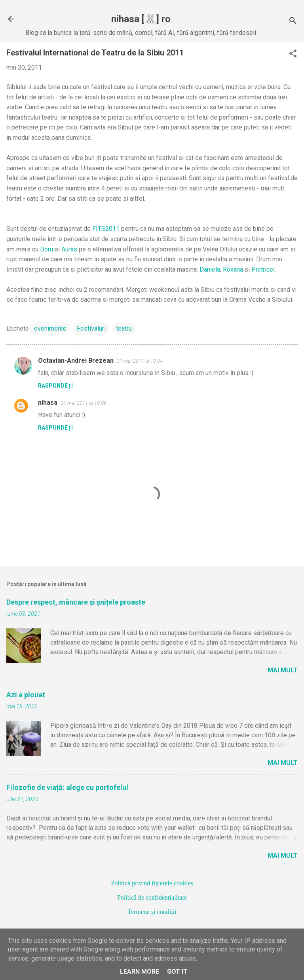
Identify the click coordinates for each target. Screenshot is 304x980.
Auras (69, 249)
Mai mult (283, 670)
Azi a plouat (26, 695)
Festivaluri (91, 328)
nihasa (48, 402)
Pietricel (263, 269)
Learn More (140, 971)
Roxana (233, 269)
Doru (47, 249)
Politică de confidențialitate (152, 897)
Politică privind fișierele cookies (152, 883)
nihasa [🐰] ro (141, 19)
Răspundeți (55, 386)
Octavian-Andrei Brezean (76, 361)
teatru (124, 328)
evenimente (50, 328)
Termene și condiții (152, 912)
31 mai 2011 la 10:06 (84, 403)
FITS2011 (106, 229)
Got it (177, 971)
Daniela (210, 269)
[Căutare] (293, 22)
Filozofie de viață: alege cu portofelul (67, 787)
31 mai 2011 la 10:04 (140, 361)
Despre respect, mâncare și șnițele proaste (76, 602)
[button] (293, 54)
